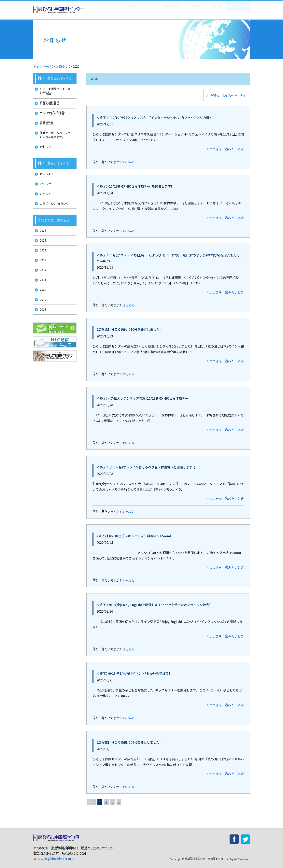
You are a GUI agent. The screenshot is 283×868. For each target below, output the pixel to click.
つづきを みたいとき (227, 146)
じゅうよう (46, 182)
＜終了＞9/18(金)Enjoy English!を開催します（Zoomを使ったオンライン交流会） (154, 602)
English (149, 4)
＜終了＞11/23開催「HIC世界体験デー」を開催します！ (134, 183)
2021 (42, 297)
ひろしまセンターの (56, 92)
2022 (42, 286)
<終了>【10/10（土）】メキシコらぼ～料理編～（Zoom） (134, 533)
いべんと (129, 159)
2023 (42, 275)
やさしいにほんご (237, 4)
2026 (42, 242)
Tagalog (213, 4)
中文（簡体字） (171, 4)
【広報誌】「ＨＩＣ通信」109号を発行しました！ (129, 739)
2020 (42, 308)
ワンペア (52, 116)
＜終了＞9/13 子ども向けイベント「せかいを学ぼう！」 (134, 670)
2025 (42, 253)
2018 (42, 330)
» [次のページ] (119, 799)
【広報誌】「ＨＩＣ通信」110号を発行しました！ (129, 326)
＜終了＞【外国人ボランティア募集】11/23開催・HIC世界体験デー (142, 395)
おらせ (62, 66)
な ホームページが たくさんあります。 (56, 140)
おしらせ (129, 302)
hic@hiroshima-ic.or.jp (59, 855)
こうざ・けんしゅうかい (54, 214)
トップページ (42, 66)
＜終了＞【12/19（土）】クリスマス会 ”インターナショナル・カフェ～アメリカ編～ (154, 114)
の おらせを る (227, 94)
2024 (42, 264)
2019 (42, 319)
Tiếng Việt (192, 4)
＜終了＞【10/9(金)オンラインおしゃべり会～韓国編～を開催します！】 (146, 464)
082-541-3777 (50, 850)
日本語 (128, 4)
